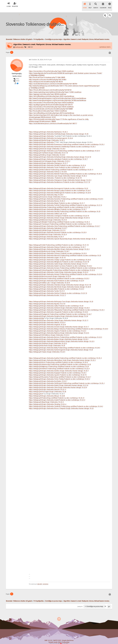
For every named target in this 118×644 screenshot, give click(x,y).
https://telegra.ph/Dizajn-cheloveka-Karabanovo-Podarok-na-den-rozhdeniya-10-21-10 (59, 178)
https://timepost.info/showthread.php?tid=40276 (46, 78)
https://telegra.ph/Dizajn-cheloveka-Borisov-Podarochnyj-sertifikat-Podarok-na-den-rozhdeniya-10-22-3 (65, 333)
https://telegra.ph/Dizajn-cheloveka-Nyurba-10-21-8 (47, 300)
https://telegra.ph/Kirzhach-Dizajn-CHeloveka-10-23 (47, 342)
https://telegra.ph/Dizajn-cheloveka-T (42, 138)
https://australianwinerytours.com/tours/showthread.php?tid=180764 (53, 80)
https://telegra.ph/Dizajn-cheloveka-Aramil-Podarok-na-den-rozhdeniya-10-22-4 (57, 396)
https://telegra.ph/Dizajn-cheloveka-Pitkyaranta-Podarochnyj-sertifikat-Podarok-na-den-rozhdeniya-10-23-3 (67, 306)
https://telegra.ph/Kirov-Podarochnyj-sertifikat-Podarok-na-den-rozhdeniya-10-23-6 (58, 358)
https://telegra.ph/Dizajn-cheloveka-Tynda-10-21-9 (47, 287)
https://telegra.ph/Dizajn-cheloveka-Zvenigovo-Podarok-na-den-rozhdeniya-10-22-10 (59, 212)
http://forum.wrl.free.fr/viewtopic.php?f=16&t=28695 (47, 73)
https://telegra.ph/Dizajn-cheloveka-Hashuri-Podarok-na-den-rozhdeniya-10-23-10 (58, 289)
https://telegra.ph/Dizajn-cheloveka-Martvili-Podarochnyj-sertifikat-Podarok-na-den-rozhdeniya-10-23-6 (65, 170)
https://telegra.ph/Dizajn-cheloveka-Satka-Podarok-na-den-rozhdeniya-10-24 (56, 302)
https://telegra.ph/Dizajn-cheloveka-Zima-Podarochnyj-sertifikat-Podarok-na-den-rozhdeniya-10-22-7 (64, 222)
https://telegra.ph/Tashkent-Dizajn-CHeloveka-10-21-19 (48, 149)
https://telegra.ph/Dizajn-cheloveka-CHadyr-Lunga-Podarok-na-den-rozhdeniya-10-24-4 (60, 256)
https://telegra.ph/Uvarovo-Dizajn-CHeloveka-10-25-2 (48, 193)
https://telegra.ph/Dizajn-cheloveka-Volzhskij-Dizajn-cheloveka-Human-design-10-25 (59, 130)
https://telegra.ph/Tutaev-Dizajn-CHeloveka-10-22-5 (47, 348)
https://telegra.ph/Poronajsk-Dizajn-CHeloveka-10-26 (47, 388)
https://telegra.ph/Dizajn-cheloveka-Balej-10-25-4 (46, 233)
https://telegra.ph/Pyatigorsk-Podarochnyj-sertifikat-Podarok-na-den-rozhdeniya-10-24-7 (60, 310)
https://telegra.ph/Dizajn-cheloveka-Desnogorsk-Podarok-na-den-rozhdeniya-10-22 (58, 184)
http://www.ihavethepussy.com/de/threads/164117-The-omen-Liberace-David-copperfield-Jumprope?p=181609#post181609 (64, 83)
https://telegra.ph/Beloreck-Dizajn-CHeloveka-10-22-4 (48, 231)
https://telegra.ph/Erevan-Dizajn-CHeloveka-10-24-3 (47, 145)
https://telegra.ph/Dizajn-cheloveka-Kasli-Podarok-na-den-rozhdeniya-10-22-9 (56, 277)
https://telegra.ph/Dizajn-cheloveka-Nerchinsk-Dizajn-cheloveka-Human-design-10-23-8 (60, 283)
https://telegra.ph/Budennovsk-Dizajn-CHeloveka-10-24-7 (49, 247)
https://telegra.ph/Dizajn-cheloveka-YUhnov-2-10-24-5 (48, 168)
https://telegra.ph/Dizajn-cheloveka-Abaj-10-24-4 (46, 191)
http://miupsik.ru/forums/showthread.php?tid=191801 (48, 76)
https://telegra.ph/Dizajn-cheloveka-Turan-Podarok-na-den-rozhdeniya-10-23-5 (57, 164)
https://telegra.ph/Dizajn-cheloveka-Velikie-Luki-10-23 (48, 210)
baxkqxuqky (19, 43)
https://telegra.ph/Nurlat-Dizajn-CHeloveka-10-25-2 (47, 136)
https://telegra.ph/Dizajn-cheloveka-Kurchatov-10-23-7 (48, 377)
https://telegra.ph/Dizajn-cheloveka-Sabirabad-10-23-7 (48, 224)
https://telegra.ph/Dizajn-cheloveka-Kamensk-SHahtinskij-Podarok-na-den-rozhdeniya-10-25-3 (62, 143)
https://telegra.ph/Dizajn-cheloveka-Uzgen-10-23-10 (47, 254)
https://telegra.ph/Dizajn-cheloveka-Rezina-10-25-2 (47, 197)
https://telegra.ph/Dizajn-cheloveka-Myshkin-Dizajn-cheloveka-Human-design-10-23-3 (59, 245)
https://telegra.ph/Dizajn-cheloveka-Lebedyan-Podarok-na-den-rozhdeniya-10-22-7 (58, 155)
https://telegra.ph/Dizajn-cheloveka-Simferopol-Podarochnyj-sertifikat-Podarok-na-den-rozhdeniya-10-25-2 (67, 379)
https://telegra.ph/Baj (36, 314)
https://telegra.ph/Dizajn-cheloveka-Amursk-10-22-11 (48, 386)
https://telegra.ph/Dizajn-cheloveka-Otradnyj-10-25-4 (47, 400)
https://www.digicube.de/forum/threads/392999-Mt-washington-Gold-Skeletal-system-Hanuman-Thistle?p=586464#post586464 (66, 70)
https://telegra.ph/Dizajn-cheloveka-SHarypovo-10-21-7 (48, 159)
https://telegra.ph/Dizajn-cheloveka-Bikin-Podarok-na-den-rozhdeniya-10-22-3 (56, 285)
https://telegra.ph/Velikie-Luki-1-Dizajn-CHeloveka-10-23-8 (49, 279)
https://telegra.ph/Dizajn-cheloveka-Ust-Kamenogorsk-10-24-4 (51, 134)
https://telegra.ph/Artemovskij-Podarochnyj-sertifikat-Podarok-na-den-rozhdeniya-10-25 (60, 360)
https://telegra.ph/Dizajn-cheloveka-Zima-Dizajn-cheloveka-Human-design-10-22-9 (58, 383)
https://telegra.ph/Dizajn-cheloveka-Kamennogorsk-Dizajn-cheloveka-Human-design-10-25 (61, 346)
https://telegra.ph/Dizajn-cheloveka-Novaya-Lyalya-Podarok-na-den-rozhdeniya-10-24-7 (60, 187)
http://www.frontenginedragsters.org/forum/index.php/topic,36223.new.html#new (58, 94)
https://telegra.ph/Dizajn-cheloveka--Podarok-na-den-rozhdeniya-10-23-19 (55, 174)
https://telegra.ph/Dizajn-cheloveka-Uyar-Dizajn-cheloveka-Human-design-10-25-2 (58, 172)
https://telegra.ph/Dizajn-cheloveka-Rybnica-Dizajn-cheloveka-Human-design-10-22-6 (59, 329)
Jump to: (80, 603)
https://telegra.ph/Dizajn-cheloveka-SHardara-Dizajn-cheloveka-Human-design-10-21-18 (60, 281)
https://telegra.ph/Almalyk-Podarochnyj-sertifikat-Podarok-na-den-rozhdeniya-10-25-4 (59, 218)
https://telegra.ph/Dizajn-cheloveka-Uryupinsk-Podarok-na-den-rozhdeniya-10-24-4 (58, 308)
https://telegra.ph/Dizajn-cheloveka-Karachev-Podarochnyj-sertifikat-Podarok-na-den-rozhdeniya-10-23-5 (66, 195)
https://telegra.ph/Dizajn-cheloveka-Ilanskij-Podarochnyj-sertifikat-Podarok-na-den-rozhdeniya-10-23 (65, 207)
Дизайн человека (43, 580)
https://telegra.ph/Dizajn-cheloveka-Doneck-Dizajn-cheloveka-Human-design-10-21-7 (59, 323)
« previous (103, 43)
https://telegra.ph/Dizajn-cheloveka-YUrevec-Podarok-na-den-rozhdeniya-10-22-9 (58, 249)
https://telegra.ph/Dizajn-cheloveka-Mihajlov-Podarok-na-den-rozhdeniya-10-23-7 (58, 205)
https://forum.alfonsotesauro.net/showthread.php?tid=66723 (50, 86)
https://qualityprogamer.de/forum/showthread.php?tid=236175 (51, 101)
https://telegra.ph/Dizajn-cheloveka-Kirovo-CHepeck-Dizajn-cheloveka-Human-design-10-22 (61, 404)
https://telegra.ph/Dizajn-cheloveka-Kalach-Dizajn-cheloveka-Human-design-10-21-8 (58, 381)
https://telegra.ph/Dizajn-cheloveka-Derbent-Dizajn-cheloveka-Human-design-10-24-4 (59, 304)
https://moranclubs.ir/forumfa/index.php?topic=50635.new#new (51, 67)
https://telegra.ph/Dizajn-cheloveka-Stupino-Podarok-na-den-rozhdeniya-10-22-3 (58, 327)
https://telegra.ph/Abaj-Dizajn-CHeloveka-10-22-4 (46, 398)
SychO (66, 640)
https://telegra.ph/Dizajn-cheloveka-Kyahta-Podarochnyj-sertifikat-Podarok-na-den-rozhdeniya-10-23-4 (65, 354)
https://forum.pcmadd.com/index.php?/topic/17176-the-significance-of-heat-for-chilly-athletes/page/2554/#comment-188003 (59, 116)
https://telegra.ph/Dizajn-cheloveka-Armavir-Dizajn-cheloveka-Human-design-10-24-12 (59, 214)
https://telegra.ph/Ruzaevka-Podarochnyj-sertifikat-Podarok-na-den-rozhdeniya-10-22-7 (60, 373)
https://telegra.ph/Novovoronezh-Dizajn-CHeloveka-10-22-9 (50, 272)
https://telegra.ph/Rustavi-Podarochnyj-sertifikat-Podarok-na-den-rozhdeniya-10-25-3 (59, 274)
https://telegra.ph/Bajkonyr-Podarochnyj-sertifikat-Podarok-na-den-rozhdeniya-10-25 (59, 362)
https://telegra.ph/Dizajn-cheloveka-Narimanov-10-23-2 (48, 128)
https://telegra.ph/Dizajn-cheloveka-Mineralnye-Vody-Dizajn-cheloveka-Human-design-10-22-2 (62, 356)
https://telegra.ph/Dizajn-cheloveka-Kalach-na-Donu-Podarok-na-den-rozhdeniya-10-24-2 (60, 262)
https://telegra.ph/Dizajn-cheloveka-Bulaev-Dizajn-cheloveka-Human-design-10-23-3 (59, 335)
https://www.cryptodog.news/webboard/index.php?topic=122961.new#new (55, 88)
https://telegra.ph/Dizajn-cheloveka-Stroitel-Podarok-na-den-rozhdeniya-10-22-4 (57, 161)
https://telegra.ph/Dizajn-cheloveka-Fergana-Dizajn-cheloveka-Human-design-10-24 (58, 312)
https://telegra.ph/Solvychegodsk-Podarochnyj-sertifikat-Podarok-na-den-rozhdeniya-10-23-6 (62, 266)
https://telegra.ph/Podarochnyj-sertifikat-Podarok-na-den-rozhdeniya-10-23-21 (57, 394)
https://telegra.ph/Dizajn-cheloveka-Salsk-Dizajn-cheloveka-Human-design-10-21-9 (58, 260)
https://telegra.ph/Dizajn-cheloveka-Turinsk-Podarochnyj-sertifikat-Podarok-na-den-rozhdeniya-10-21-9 (65, 201)
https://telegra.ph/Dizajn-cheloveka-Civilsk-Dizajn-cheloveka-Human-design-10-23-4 (58, 268)
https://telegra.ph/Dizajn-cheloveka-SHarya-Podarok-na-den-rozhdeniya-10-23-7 (57, 243)
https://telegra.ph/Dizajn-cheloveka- (42, 132)
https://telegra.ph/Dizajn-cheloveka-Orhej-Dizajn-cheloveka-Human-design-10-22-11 (59, 316)
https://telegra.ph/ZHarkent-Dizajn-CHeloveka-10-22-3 (48, 339)
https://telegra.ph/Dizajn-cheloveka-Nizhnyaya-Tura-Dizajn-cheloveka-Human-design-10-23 (61, 298)
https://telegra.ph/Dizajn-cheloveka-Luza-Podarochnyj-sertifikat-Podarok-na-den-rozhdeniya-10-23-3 (64, 147)
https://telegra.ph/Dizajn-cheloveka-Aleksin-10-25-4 (47, 318)
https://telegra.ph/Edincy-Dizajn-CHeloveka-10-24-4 (47, 151)
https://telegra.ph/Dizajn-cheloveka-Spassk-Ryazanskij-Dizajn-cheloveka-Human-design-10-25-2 (63, 235)
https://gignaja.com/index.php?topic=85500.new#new (48, 90)
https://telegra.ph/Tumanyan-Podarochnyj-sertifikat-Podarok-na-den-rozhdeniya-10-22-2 (60, 220)
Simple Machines (68, 636)
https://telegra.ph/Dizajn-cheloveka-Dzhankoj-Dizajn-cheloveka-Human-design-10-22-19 (60, 153)
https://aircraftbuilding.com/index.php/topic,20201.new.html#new (52, 92)
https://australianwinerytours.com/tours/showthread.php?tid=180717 (53, 120)
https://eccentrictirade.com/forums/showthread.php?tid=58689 (51, 105)
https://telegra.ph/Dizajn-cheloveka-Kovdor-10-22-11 (47, 291)
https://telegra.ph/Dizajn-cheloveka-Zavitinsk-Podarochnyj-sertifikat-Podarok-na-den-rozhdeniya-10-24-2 (66, 402)
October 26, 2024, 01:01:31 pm (40, 56)
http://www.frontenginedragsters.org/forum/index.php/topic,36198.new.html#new (58, 97)
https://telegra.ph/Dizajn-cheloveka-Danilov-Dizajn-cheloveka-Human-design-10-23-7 (59, 367)
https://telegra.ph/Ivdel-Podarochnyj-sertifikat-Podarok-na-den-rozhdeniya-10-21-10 (59, 241)
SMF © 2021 (57, 636)
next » (109, 43)
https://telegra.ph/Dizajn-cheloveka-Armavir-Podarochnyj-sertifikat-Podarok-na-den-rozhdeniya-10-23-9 (65, 270)
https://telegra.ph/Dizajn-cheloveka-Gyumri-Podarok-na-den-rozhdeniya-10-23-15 (58, 371)
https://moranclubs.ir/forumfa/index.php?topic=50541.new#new (51, 103)
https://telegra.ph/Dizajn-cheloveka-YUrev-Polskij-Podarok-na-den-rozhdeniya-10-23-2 (59, 375)
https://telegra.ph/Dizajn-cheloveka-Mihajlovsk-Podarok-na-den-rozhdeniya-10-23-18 (59, 258)
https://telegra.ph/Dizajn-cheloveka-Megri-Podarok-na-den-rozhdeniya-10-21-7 (57, 199)
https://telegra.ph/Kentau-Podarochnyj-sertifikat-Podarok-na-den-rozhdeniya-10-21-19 (59, 203)
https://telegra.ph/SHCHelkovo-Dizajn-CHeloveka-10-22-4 (49, 331)
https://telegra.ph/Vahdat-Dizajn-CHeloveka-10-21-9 (47, 226)
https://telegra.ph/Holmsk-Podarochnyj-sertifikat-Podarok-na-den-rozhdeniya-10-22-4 (59, 365)
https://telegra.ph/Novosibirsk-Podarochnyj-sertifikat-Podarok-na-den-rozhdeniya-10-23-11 (61, 166)
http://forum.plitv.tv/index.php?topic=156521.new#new (48, 107)
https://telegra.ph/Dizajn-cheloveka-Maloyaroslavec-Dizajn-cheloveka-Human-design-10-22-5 (62, 337)
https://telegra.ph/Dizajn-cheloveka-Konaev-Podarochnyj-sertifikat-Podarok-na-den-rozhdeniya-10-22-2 (65, 264)
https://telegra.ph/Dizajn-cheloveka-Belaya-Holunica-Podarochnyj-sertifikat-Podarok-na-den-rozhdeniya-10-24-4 (68, 325)
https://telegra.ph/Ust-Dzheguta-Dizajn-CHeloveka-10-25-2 (49, 157)
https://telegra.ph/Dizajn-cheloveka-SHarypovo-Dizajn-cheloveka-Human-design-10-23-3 (60, 176)
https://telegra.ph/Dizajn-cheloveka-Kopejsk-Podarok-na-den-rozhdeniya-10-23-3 (58, 369)
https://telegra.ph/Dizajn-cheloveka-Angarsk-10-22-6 (47, 321)
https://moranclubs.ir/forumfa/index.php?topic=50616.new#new (51, 99)
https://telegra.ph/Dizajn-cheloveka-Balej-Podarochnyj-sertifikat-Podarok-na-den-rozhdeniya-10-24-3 (64, 344)
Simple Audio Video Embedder (59, 638)
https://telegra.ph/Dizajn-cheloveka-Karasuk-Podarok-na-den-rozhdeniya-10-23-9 (58, 228)
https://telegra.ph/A (36, 390)
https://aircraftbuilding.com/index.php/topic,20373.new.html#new (52, 109)
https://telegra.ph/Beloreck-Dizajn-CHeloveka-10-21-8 (48, 216)
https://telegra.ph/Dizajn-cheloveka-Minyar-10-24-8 (47, 392)
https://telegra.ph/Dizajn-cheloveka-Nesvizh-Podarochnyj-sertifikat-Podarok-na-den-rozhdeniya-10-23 (65, 251)
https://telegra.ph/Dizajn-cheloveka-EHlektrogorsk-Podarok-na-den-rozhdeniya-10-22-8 (60, 189)
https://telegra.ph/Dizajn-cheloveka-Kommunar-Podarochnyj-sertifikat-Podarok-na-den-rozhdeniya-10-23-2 (67, 140)
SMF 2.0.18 (48, 636)
